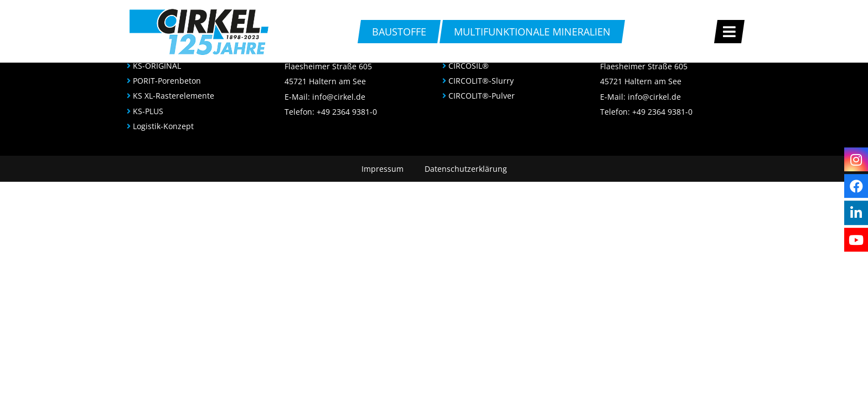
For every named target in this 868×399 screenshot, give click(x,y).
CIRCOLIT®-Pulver (482, 96)
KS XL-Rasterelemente (174, 96)
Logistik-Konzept (163, 126)
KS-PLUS (148, 111)
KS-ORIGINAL (157, 66)
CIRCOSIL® (469, 66)
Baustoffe (399, 32)
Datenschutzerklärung (466, 169)
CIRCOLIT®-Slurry (481, 81)
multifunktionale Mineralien (532, 32)
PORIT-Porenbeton (167, 81)
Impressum (383, 169)
